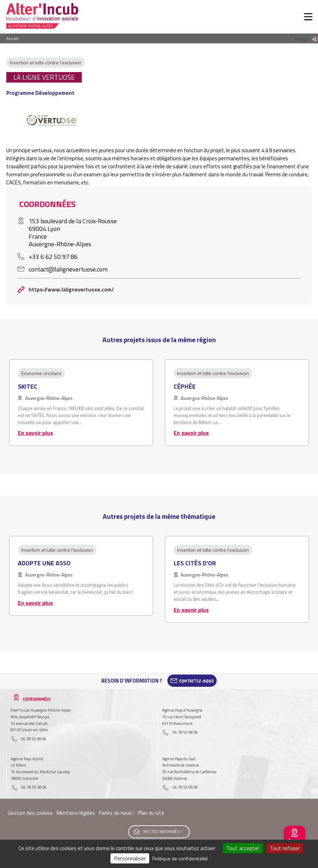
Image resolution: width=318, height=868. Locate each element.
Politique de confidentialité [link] (180, 858)
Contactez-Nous (196, 681)
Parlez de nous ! (116, 813)
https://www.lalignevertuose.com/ (71, 290)
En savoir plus (35, 433)
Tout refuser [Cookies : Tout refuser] (285, 848)
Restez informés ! (163, 831)
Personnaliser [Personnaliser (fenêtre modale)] (130, 858)
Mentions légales (76, 813)
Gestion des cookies (30, 813)
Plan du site (151, 813)
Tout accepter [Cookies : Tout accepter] (243, 848)
